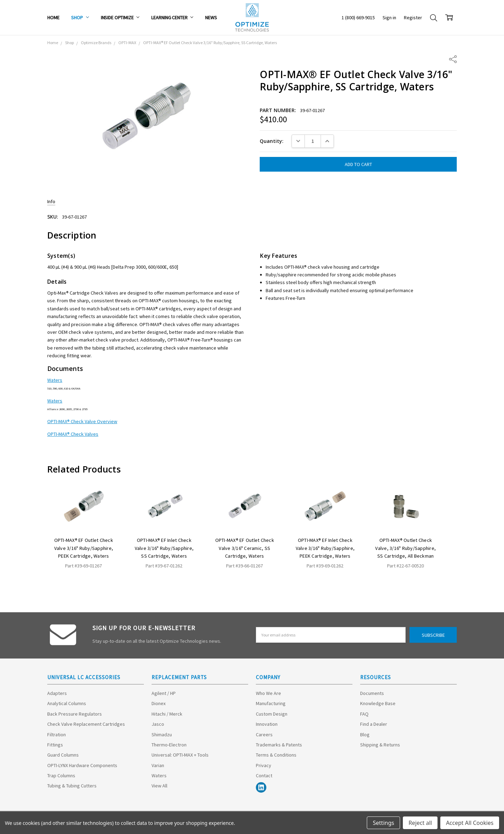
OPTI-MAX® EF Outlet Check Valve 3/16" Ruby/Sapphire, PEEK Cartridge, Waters (84, 548)
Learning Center (172, 18)
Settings (383, 823)
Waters (55, 380)
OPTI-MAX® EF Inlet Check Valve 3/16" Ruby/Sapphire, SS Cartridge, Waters (164, 548)
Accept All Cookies (470, 823)
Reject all (420, 823)
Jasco (158, 724)
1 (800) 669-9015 (358, 18)
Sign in (389, 18)
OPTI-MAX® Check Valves (73, 434)
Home (53, 18)
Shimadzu (162, 735)
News (211, 18)
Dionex (159, 703)
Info (51, 201)
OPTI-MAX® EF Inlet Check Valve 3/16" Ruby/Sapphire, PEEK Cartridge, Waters (325, 548)
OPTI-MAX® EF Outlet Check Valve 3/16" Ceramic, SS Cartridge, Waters (245, 548)
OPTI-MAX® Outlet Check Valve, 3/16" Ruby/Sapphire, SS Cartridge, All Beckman (405, 548)
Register (413, 18)
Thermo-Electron (169, 745)
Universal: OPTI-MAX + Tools (180, 755)
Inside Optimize (120, 18)
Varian (158, 765)
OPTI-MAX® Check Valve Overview (82, 421)
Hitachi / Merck (167, 714)
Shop (80, 18)
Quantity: (272, 141)
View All (159, 786)
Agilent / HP (164, 693)
